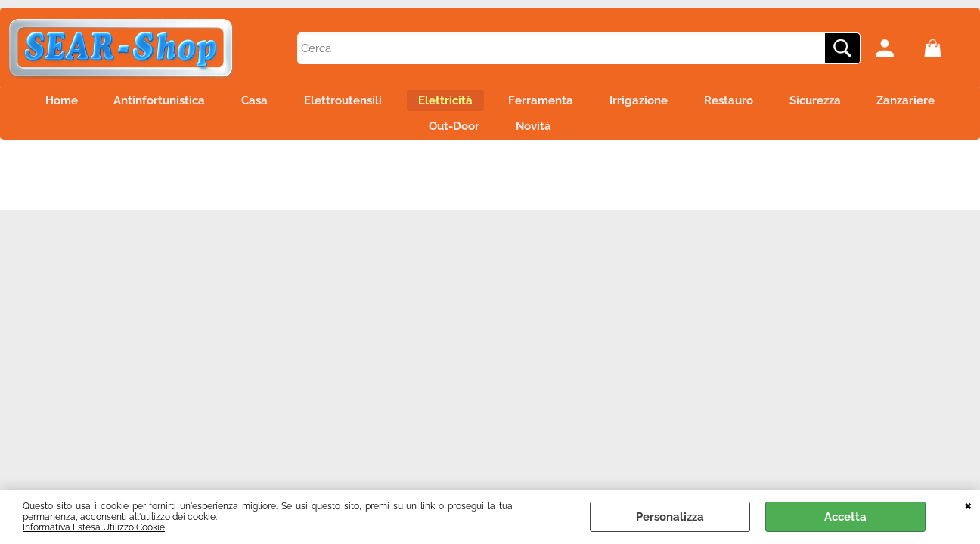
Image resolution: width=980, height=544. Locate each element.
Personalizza (670, 517)
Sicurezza (899, 104)
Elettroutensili (381, 104)
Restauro (803, 104)
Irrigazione (704, 104)
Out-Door (502, 135)
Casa (283, 104)
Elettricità (492, 104)
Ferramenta (597, 104)
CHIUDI (968, 505)
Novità (590, 135)
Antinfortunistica (179, 104)
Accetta (845, 517)
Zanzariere (402, 135)
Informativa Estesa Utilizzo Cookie (94, 527)
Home (71, 104)
